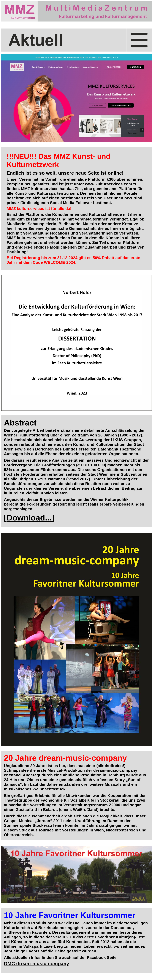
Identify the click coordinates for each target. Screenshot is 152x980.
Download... (29, 518)
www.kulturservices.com (109, 184)
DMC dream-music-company (36, 964)
